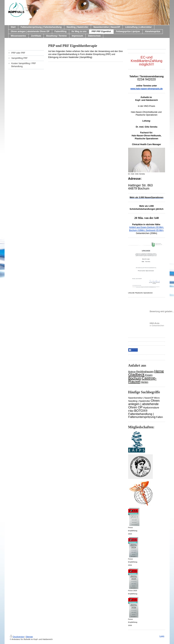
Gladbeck (137, 375)
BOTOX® (141, 411)
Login (162, 636)
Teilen (133, 350)
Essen (149, 375)
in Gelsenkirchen (157, 324)
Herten (145, 382)
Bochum (135, 378)
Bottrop (132, 372)
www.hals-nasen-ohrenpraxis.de (147, 89)
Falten (160, 417)
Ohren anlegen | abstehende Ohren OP (144, 404)
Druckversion (17, 637)
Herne (159, 371)
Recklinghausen (145, 372)
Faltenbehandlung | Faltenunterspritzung (142, 416)
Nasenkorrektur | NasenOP (141, 398)
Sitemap (29, 637)
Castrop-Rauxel (142, 380)
